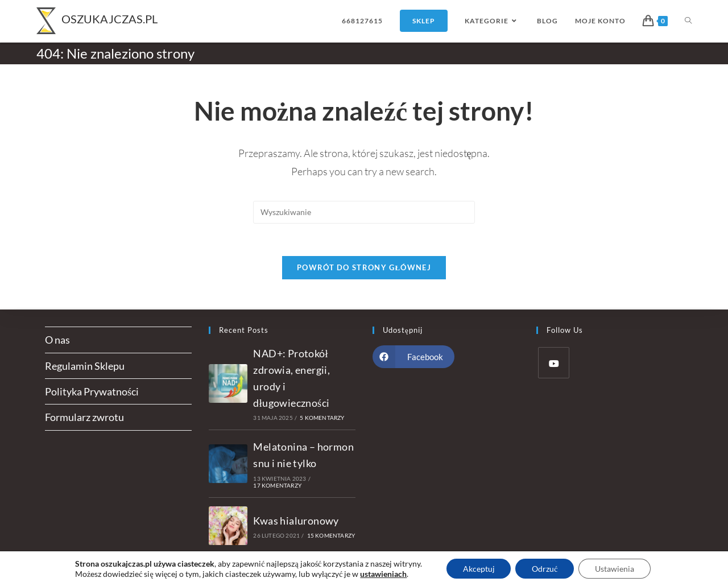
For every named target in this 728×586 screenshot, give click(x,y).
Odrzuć (545, 568)
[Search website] (688, 21)
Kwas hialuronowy (296, 521)
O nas (57, 340)
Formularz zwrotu (84, 417)
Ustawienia (616, 568)
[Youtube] (554, 363)
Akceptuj (477, 568)
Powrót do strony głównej (364, 269)
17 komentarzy (277, 485)
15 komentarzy (331, 535)
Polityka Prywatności (92, 391)
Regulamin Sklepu (85, 366)
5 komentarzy (322, 418)
